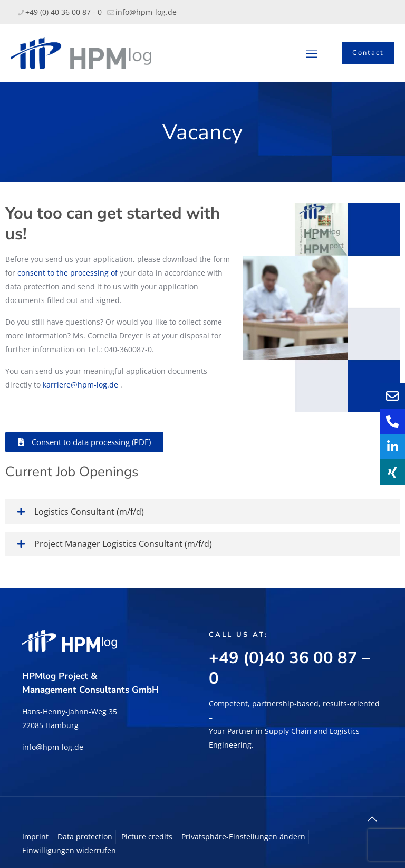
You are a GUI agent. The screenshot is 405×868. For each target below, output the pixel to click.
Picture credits (147, 837)
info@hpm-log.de (53, 747)
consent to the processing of (67, 273)
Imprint (35, 837)
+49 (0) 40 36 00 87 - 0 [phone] (64, 12)
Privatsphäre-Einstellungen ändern (243, 837)
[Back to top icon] (372, 819)
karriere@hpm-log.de (80, 385)
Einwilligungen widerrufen (69, 850)
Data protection (85, 837)
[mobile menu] (312, 53)
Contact (368, 53)
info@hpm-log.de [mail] (146, 12)
